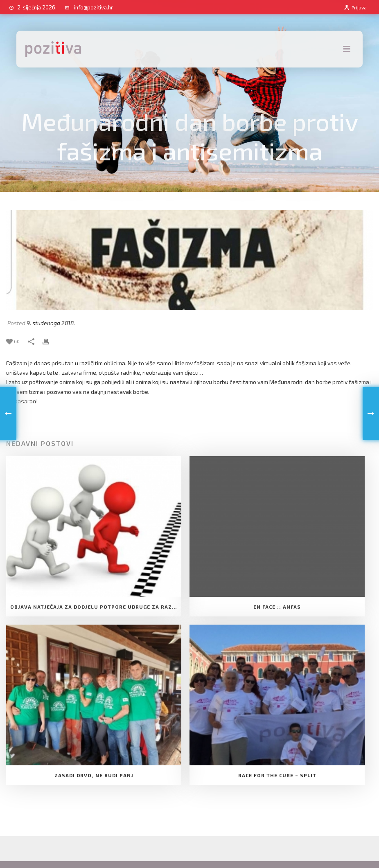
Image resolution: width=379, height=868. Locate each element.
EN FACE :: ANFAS (277, 607)
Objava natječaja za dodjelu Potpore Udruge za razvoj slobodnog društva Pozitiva (96, 607)
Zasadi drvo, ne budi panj (94, 775)
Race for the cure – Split (277, 775)
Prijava (355, 7)
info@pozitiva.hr (94, 7)
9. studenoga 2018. (51, 323)
